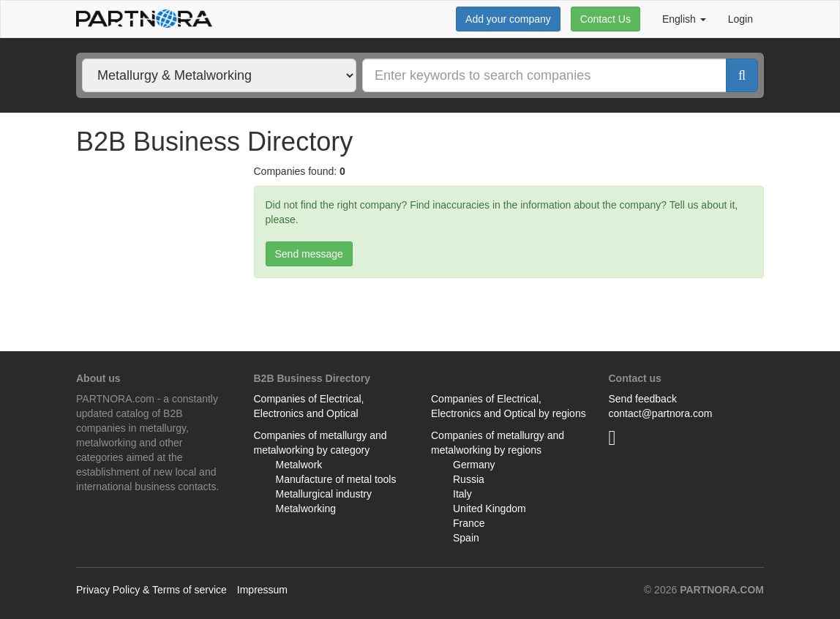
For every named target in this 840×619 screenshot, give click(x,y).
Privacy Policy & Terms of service (151, 590)
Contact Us (605, 19)
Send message (309, 254)
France (469, 523)
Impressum (262, 590)
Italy (462, 494)
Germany (474, 465)
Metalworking (306, 509)
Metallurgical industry (324, 494)
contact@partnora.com (661, 413)
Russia (469, 479)
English (684, 19)
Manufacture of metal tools (336, 479)
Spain (466, 538)
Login (740, 19)
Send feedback (643, 399)
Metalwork (299, 465)
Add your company (508, 19)
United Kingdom (490, 509)
